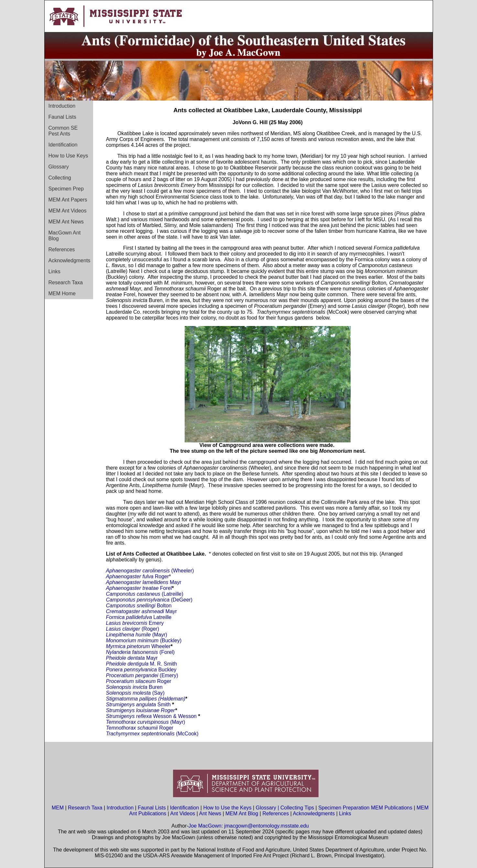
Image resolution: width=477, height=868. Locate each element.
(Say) (158, 693)
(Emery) (168, 675)
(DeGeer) (182, 600)
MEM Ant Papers (68, 200)
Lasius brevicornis (128, 623)
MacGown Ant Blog (65, 236)
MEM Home (62, 293)
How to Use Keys (68, 156)
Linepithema (120, 635)
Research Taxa (66, 282)
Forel (166, 588)
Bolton (164, 606)
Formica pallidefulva (130, 617)
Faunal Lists (62, 117)
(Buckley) (170, 640)
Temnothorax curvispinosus (138, 722)
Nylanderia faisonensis (133, 652)
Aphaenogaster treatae (133, 588)
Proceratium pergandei (132, 675)
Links (54, 271)
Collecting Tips (297, 808)
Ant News (210, 814)
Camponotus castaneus (134, 594)
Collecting (60, 178)
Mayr (176, 582)
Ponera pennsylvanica (132, 670)
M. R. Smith (164, 664)
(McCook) (187, 734)
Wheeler (160, 646)
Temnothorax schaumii (133, 728)
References (62, 250)
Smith (164, 705)
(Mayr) (151, 635)
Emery (156, 623)
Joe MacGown (205, 826)
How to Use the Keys (228, 808)
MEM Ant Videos (68, 211)
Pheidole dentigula (128, 664)
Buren (155, 687)
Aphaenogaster (124, 571)
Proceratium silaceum (131, 681)
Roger (162, 576)
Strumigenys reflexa (130, 716)
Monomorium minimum (132, 640)
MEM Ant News (66, 222)
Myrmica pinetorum (128, 646)
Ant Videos (183, 814)
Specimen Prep (66, 189)
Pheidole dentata (126, 658)
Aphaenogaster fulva (130, 576)
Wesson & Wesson (175, 716)
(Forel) (167, 652)
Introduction (62, 106)
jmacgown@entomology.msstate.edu (267, 826)
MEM (58, 808)
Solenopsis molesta (129, 693)
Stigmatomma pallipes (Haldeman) (146, 699)
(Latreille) (173, 594)
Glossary (59, 167)
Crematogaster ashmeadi (136, 611)
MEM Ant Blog (242, 814)
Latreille (162, 617)
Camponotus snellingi (131, 606)
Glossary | (268, 808)
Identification (63, 145)
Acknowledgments (70, 260)
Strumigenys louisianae (133, 710)
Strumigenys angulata (132, 705)
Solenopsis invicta (127, 687)
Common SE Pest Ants (63, 131)
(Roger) (150, 629)
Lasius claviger (123, 629)
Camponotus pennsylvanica (139, 600)
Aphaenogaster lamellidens (138, 582)
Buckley (167, 670)
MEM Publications (392, 808)
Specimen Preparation (344, 808)
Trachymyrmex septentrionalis (141, 734)
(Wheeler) (168, 571)
